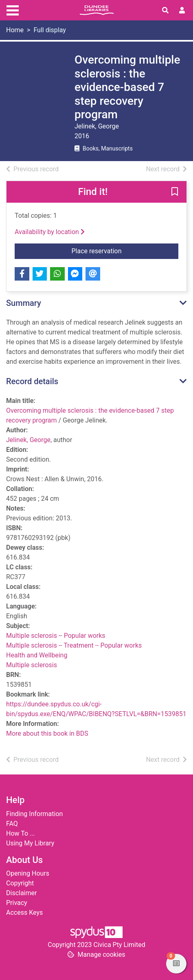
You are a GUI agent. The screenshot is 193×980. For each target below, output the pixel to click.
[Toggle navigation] (13, 9)
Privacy (17, 903)
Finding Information (34, 814)
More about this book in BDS (47, 733)
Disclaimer (21, 893)
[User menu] (182, 11)
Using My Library (30, 843)
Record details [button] (32, 381)
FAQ (12, 824)
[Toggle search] (165, 11)
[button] (175, 192)
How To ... (21, 833)
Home (15, 30)
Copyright (20, 883)
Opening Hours (28, 873)
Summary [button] (24, 303)
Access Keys (24, 913)
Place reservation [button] (125, 250)
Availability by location (50, 232)
